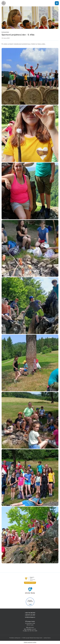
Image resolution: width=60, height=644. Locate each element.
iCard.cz (49, 638)
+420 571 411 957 (30, 615)
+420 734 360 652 (30, 613)
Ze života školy (5, 32)
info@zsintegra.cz (30, 617)
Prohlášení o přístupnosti (15, 638)
